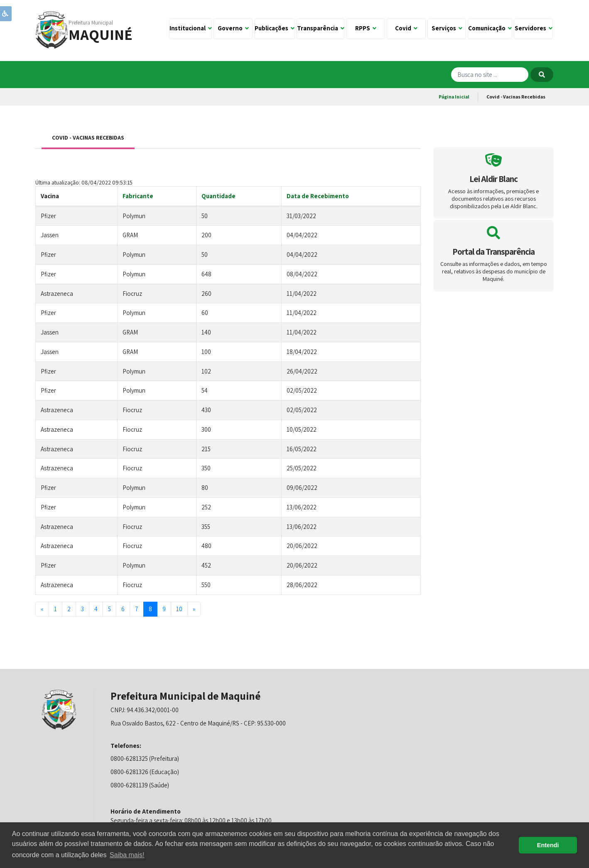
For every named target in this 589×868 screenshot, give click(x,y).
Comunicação (490, 28)
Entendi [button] (548, 845)
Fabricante (138, 196)
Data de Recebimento (318, 196)
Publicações (275, 28)
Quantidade (218, 196)
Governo (233, 28)
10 (179, 609)
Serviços (447, 28)
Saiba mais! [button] (127, 855)
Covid (406, 28)
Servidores (534, 28)
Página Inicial (454, 97)
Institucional (191, 28)
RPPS (366, 28)
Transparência (321, 28)
